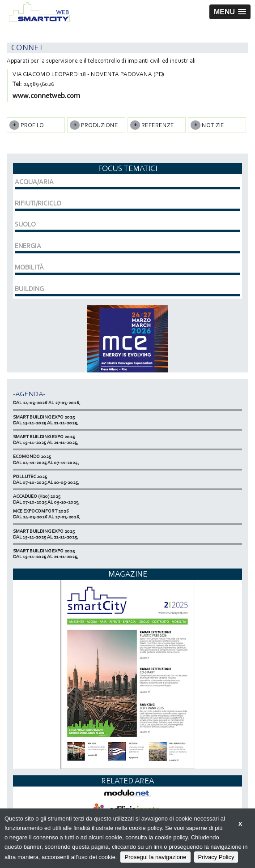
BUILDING (29, 289)
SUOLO (25, 224)
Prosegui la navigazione (155, 857)
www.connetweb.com (46, 96)
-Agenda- (29, 394)
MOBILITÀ (29, 267)
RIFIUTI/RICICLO (38, 203)
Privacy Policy (216, 857)
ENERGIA (28, 246)
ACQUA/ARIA (34, 182)
